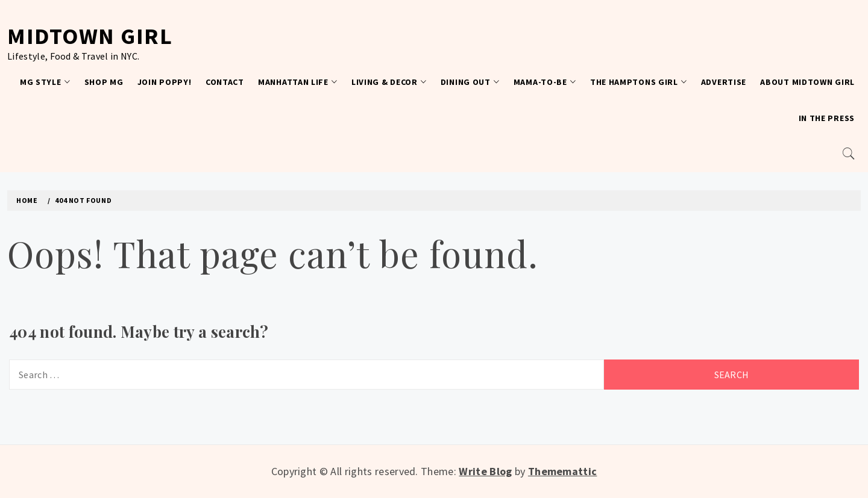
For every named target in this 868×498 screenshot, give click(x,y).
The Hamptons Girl (639, 82)
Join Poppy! (165, 82)
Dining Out (470, 82)
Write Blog (485, 471)
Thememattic (563, 471)
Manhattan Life (298, 82)
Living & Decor (389, 82)
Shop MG (104, 82)
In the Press (827, 118)
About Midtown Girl (807, 82)
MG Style (45, 82)
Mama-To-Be (545, 82)
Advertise (724, 82)
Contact (225, 82)
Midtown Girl (90, 36)
